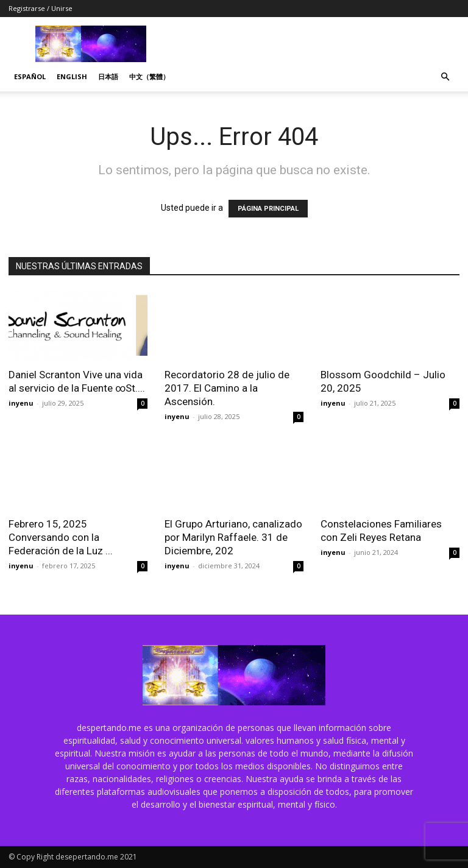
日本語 (108, 76)
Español (30, 76)
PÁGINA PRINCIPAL (268, 209)
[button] (445, 77)
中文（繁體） (149, 76)
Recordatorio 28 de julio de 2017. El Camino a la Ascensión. (227, 388)
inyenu (21, 403)
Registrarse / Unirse (41, 8)
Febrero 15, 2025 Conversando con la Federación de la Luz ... (61, 537)
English (72, 76)
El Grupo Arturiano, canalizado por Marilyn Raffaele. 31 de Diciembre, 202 (233, 537)
